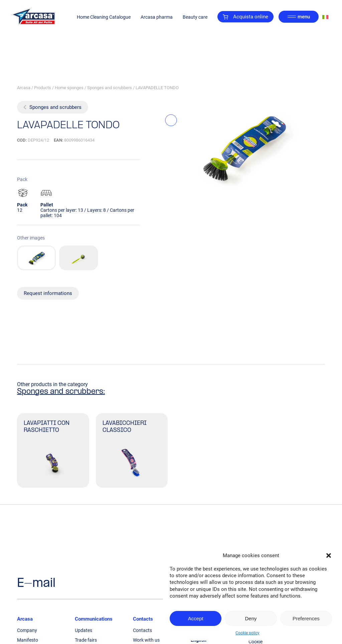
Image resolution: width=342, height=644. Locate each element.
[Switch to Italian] (325, 17)
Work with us (146, 640)
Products (43, 88)
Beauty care (195, 17)
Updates (83, 630)
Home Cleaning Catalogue (104, 17)
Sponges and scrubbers (110, 88)
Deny (251, 618)
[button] (329, 555)
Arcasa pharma (157, 17)
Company (27, 630)
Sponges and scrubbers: (61, 392)
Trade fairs (86, 640)
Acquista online (245, 17)
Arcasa (24, 88)
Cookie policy (247, 633)
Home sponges (69, 88)
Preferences (306, 618)
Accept (196, 618)
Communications (94, 619)
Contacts (143, 619)
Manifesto (28, 640)
